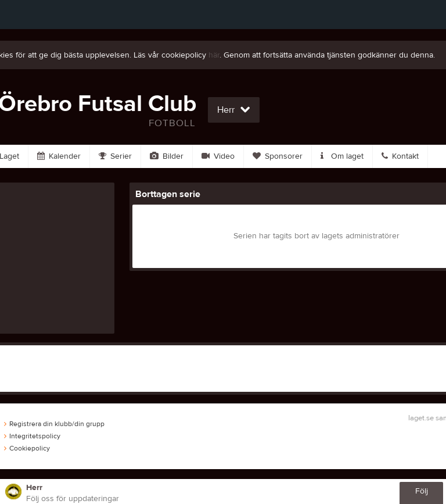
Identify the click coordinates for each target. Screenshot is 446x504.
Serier (115, 156)
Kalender (59, 156)
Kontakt (400, 156)
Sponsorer (278, 156)
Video (218, 156)
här (214, 55)
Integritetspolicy (32, 436)
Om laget (342, 156)
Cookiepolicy (27, 448)
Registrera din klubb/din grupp (54, 424)
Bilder (167, 156)
